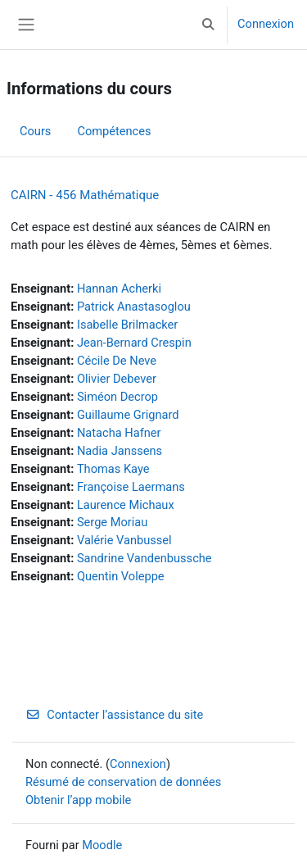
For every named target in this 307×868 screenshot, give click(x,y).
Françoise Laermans (131, 487)
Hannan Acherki (119, 289)
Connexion (266, 24)
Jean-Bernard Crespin (134, 343)
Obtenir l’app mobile (78, 800)
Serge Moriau (112, 522)
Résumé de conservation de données (123, 782)
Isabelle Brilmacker (127, 325)
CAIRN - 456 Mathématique (85, 195)
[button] (209, 25)
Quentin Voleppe (121, 576)
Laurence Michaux (126, 505)
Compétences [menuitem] (114, 131)
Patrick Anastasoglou (134, 307)
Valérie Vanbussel (124, 540)
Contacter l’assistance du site (114, 715)
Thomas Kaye (113, 469)
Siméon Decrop (117, 397)
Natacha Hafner (119, 433)
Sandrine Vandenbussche (144, 558)
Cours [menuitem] (35, 131)
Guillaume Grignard (128, 415)
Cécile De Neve (117, 361)
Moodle (102, 845)
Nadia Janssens (120, 451)
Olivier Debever (117, 379)
